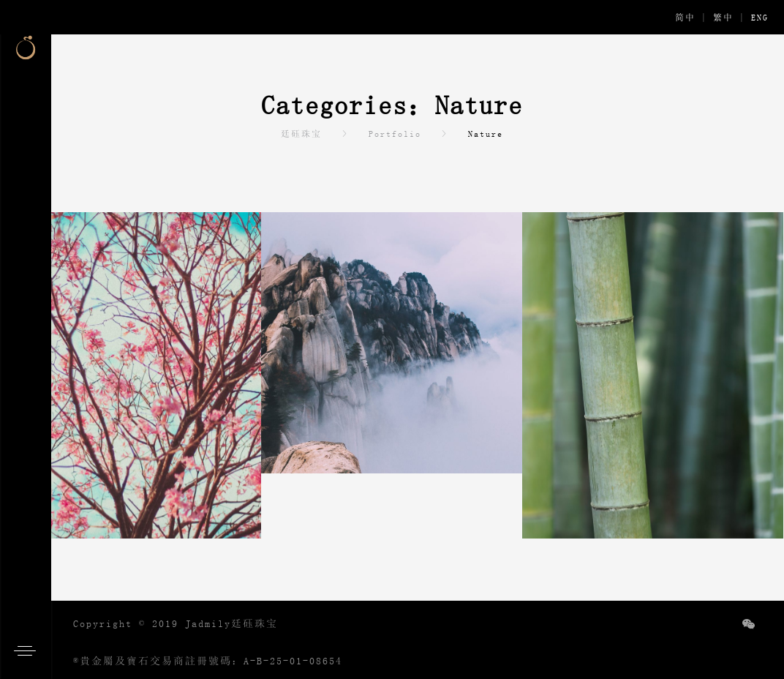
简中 (685, 18)
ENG (760, 18)
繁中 (723, 18)
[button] (29, 650)
